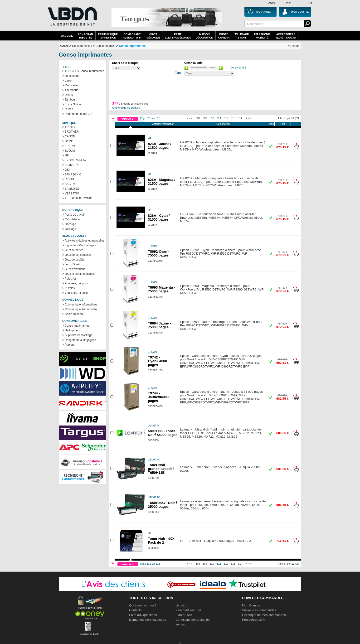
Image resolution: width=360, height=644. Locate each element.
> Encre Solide (72, 104)
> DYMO (68, 141)
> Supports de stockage (77, 335)
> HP (66, 155)
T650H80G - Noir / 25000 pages (162, 505)
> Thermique (70, 90)
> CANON (69, 136)
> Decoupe (69, 224)
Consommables (105, 46)
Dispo (271, 124)
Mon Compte (251, 605)
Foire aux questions (143, 615)
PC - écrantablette (85, 36)
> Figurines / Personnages (79, 245)
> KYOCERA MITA (74, 160)
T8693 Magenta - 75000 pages (161, 289)
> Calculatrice (71, 219)
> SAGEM (69, 184)
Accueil (67, 36)
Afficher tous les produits (126, 108)
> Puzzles (68, 288)
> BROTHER (71, 132)
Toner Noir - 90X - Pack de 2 (162, 541)
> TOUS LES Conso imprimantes (83, 71)
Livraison (182, 605)
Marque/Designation (163, 124)
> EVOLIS (69, 151)
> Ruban (68, 109)
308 (198, 118)
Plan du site (184, 615)
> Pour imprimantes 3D (77, 114)
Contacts (135, 610)
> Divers (68, 95)
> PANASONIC (72, 174)
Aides (272, 3)
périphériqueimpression (108, 36)
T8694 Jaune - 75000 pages (159, 325)
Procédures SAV (254, 620)
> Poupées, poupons (75, 283)
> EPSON (68, 146)
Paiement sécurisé (189, 610)
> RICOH (68, 179)
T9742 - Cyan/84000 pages (158, 361)
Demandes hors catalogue (148, 620)
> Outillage (69, 229)
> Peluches (69, 279)
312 (226, 118)
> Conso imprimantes (76, 326)
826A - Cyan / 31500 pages (159, 218)
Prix (282, 124)
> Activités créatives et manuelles (83, 241)
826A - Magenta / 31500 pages (162, 182)
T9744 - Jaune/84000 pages (158, 397)
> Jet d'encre (71, 76)
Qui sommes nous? (143, 605)
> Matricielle (70, 85)
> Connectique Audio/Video (80, 309)
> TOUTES (69, 127)
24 (298, 118)
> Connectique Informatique (80, 305)
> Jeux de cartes (73, 250)
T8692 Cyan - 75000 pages (159, 253)
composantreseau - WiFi (132, 36)
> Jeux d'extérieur (74, 269)
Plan (289, 3)
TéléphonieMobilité (262, 36)
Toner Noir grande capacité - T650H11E (162, 469)
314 (240, 118)
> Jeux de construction (77, 255)
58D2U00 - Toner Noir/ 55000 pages (163, 433)
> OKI (66, 170)
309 (205, 118)
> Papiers (68, 345)
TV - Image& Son (242, 36)
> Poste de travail (73, 215)
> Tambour (69, 100)
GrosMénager (153, 36)
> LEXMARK (70, 165)
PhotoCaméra (224, 36)
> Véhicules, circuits (75, 293)
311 (219, 118)
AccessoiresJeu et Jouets (286, 36)
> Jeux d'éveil (71, 264)
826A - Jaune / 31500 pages (160, 146)
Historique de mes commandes (264, 615)
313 (233, 118)
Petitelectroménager (178, 36)
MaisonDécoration (204, 36)
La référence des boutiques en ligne (72, 19)
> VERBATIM (71, 194)
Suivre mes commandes (259, 610)
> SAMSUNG (71, 189)
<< (189, 118)
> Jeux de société (73, 260)
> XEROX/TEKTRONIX (77, 198)
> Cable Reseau (73, 314)
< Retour (293, 46)
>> (249, 118)
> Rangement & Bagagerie (79, 340)
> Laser (67, 81)
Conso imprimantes (132, 46)
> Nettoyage (70, 330)
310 (212, 118)
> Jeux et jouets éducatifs (78, 274)
